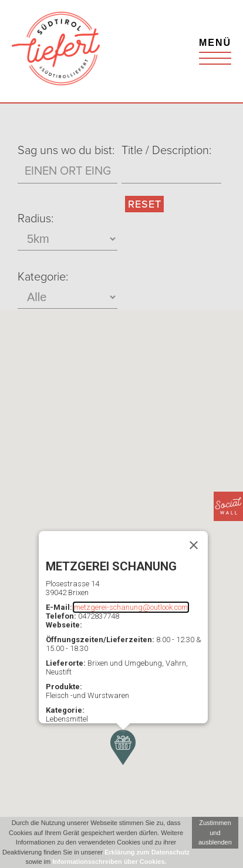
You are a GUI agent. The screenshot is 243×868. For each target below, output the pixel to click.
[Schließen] (194, 545)
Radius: (36, 219)
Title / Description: (166, 151)
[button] (123, 747)
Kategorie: (43, 277)
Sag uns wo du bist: (66, 151)
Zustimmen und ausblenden (215, 832)
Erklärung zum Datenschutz (147, 852)
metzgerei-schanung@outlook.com (131, 607)
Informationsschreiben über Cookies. (109, 862)
